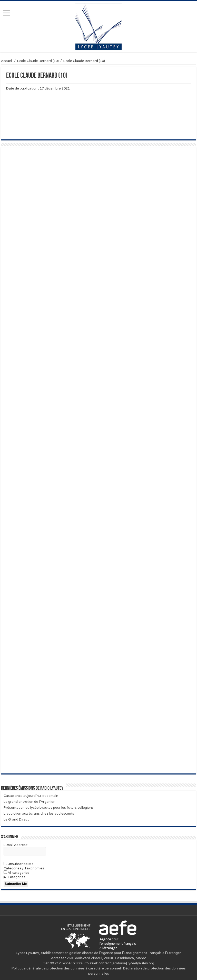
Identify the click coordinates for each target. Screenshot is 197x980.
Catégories (17, 877)
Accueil (7, 61)
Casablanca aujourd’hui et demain (31, 796)
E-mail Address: (16, 845)
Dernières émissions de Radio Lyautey (32, 788)
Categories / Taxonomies (24, 868)
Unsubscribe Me (19, 864)
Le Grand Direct (16, 819)
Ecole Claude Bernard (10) (38, 61)
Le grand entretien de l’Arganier (29, 802)
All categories (17, 873)
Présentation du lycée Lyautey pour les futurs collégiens (49, 808)
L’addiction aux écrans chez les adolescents (39, 813)
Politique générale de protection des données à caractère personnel (66, 968)
